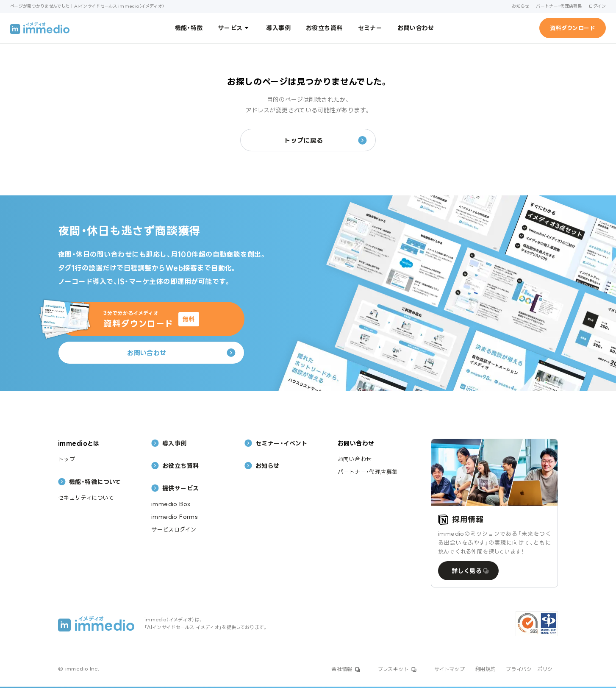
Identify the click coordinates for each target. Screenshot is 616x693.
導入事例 (278, 28)
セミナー (370, 28)
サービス (235, 28)
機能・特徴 (189, 28)
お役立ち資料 (324, 28)
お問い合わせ (416, 28)
